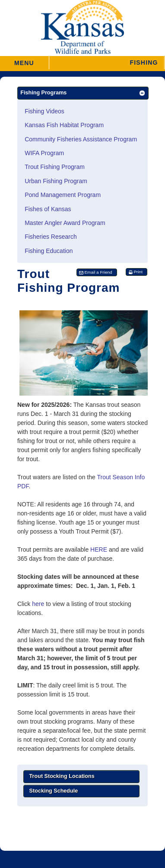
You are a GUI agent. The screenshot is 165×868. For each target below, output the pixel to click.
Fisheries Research (51, 237)
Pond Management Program (63, 195)
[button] (106, 63)
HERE (99, 550)
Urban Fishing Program (56, 181)
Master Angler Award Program (65, 223)
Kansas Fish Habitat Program (64, 125)
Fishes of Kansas (48, 209)
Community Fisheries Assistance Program (81, 139)
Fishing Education (49, 251)
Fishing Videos (44, 111)
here (38, 604)
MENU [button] (24, 60)
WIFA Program (44, 153)
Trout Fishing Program (55, 167)
